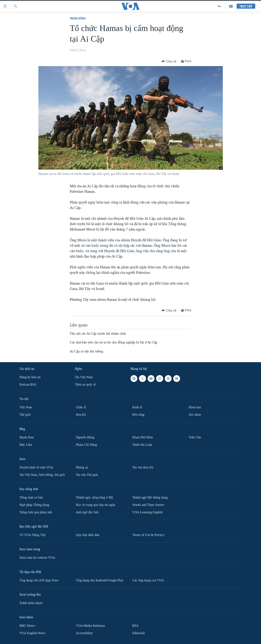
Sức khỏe (195, 415)
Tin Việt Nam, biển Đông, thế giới (42, 475)
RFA (135, 626)
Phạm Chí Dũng (86, 445)
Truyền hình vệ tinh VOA (36, 467)
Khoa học (195, 407)
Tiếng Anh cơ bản (31, 497)
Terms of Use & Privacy (148, 535)
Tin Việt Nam (84, 377)
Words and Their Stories (148, 505)
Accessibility (84, 633)
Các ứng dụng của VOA (148, 580)
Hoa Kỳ (81, 415)
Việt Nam (26, 407)
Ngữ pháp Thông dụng (34, 505)
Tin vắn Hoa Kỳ (143, 467)
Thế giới (25, 415)
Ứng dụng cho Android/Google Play (100, 580)
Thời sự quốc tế (85, 385)
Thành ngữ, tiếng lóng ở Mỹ (95, 497)
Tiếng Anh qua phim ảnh (36, 512)
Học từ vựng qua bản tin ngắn (96, 505)
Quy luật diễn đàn (88, 535)
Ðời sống (138, 415)
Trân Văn (195, 437)
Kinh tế (137, 407)
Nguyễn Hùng (85, 437)
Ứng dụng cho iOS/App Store (39, 580)
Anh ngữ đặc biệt (87, 512)
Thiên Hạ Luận (142, 445)
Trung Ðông (78, 18)
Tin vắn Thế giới (87, 475)
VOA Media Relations (90, 626)
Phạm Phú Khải (143, 437)
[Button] (169, 62)
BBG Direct (27, 626)
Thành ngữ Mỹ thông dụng (150, 497)
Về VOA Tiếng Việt (33, 535)
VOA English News (32, 633)
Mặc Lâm (26, 445)
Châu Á (81, 407)
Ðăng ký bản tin (30, 377)
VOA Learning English (147, 512)
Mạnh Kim (27, 437)
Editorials (139, 633)
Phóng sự (82, 467)
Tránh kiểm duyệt (31, 603)
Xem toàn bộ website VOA (37, 558)
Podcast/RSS (28, 385)
